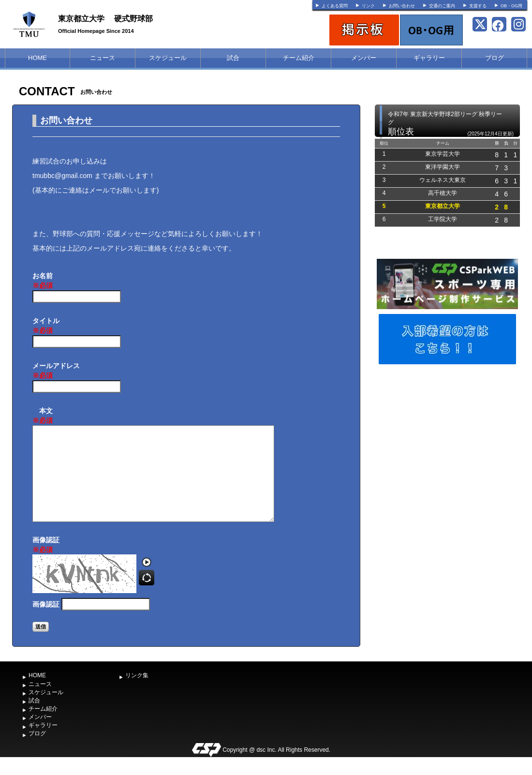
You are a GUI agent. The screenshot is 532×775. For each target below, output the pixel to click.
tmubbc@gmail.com (62, 176)
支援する (478, 6)
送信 (41, 626)
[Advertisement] (447, 439)
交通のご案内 (442, 6)
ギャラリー (429, 58)
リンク (368, 6)
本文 (43, 416)
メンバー (364, 58)
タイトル (46, 326)
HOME (37, 58)
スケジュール (168, 58)
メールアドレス (56, 371)
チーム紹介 (299, 58)
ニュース (103, 58)
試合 (233, 58)
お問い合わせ (402, 6)
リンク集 (137, 675)
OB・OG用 (511, 6)
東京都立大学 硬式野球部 (105, 19)
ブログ (495, 58)
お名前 (43, 281)
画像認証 (46, 545)
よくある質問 (335, 6)
